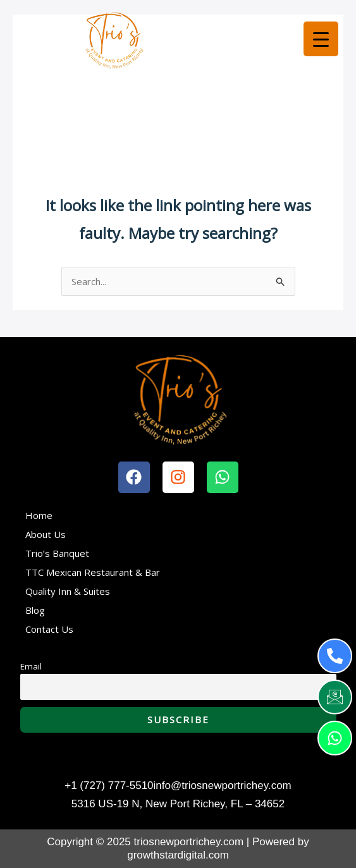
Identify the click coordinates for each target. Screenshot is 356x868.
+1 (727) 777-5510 (109, 785)
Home (39, 515)
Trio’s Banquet (57, 553)
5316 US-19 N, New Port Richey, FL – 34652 (178, 804)
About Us (46, 534)
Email (31, 666)
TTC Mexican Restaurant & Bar (93, 572)
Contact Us (49, 629)
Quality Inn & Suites (68, 591)
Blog (35, 610)
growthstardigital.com (178, 855)
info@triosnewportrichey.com (223, 785)
